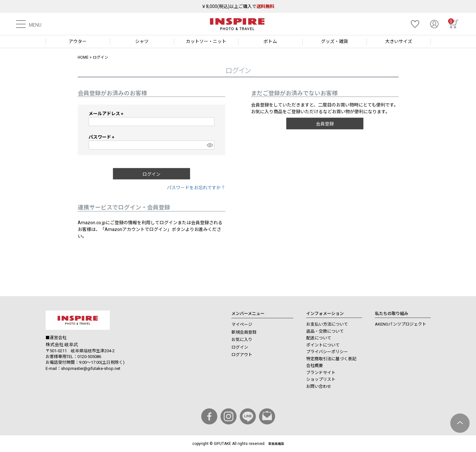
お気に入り (242, 340)
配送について (319, 338)
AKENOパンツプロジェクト (401, 324)
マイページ (242, 324)
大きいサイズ (399, 41)
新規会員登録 (244, 332)
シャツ (142, 41)
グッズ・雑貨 (334, 41)
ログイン (240, 347)
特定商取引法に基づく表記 (331, 359)
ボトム (270, 41)
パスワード (103, 137)
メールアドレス (107, 114)
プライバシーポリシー (327, 352)
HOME (83, 57)
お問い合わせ (319, 386)
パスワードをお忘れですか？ (196, 188)
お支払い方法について (327, 324)
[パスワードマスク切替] (210, 145)
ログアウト (242, 355)
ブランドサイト (321, 373)
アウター (78, 41)
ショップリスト (321, 379)
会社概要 (315, 366)
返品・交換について (325, 331)
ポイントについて (323, 345)
